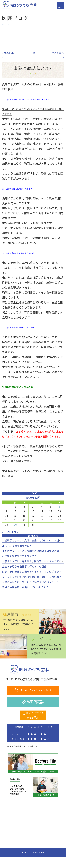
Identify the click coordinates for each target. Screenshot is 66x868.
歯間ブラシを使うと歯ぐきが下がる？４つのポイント (32, 572)
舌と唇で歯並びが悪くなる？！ (19, 556)
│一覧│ (33, 53)
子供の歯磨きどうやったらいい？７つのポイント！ (31, 582)
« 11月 (6, 532)
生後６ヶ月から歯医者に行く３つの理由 (24, 566)
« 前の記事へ (8, 55)
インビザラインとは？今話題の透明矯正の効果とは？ (32, 551)
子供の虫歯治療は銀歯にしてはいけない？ (26, 587)
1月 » (15, 532)
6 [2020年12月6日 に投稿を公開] (59, 507)
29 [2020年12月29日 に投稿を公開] (15, 525)
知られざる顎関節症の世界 (17, 546)
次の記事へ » (58, 55)
